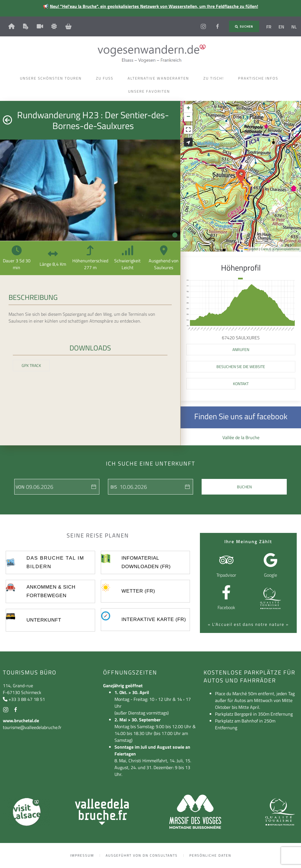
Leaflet (251, 249)
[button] (241, 176)
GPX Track (31, 365)
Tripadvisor (226, 575)
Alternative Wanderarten (160, 78)
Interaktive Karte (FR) (154, 619)
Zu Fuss (106, 78)
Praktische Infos (260, 78)
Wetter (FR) (138, 591)
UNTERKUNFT (44, 620)
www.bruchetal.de (21, 720)
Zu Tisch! (215, 78)
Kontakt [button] (241, 384)
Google (271, 575)
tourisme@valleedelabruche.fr (32, 727)
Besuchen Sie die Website (241, 366)
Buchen (244, 487)
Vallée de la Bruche (241, 437)
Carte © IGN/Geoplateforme (280, 249)
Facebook (226, 607)
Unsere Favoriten (150, 91)
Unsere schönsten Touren (52, 78)
